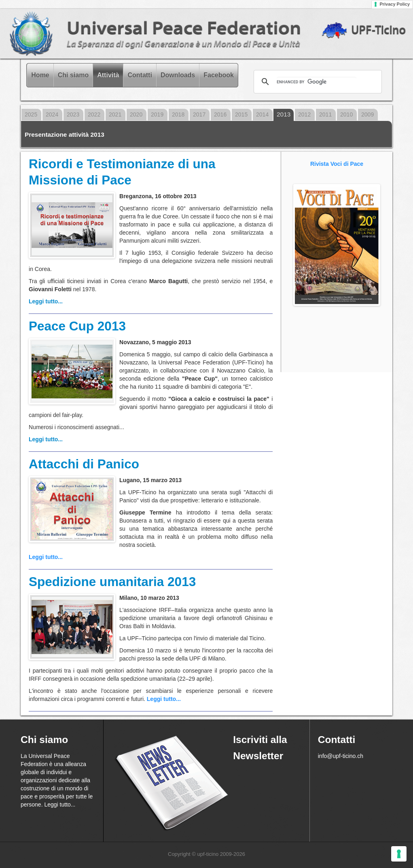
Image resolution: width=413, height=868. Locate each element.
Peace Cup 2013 (77, 326)
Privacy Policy (395, 4)
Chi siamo (73, 75)
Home (40, 75)
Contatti (140, 75)
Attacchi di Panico (84, 464)
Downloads (178, 75)
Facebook (219, 75)
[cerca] (317, 82)
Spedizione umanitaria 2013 (112, 582)
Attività (108, 75)
